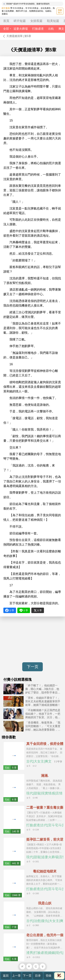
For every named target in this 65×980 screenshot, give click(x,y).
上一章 (16, 976)
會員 (59, 976)
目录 (38, 976)
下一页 (33, 667)
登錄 (48, 976)
